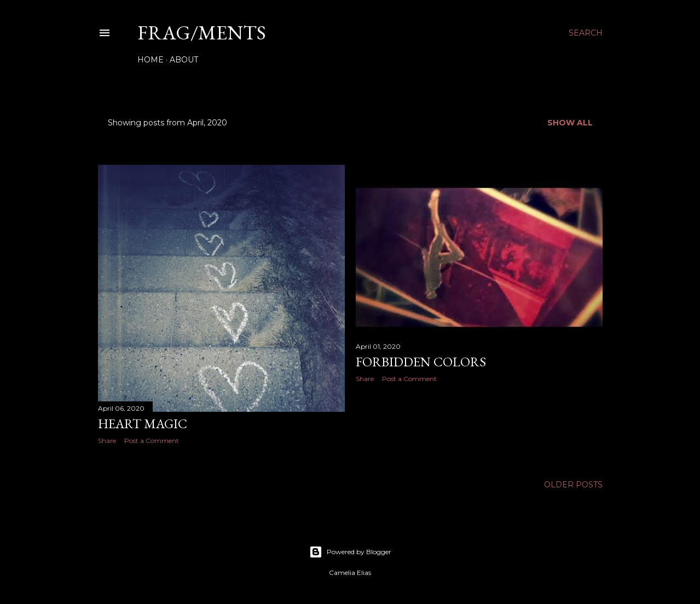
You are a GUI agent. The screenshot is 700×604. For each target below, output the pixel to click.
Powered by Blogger (350, 552)
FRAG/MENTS (202, 33)
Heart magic (143, 424)
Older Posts (573, 485)
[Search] (586, 33)
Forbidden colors (421, 362)
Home (151, 60)
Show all (570, 123)
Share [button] (107, 441)
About (184, 60)
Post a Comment (152, 441)
